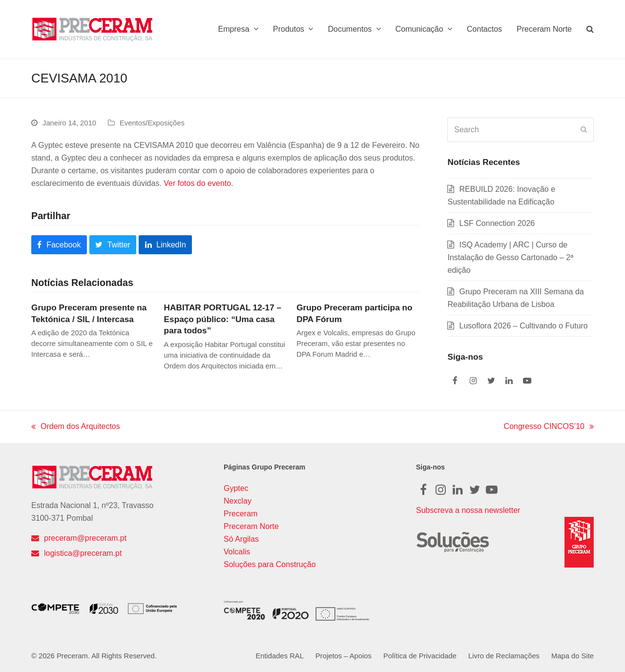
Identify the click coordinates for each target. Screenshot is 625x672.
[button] (590, 29)
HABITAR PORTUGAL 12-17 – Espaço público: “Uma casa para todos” (223, 319)
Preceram (240, 514)
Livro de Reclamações (504, 656)
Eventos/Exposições (152, 123)
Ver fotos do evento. (198, 183)
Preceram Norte (251, 526)
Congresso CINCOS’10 (549, 428)
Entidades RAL (279, 656)
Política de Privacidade (420, 656)
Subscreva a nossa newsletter (468, 510)
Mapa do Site (573, 656)
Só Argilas (241, 539)
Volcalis (237, 552)
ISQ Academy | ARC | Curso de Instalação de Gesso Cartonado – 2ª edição (510, 257)
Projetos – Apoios (344, 656)
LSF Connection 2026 (497, 223)
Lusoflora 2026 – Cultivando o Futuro (523, 326)
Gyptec (236, 488)
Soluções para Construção (270, 564)
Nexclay (238, 501)
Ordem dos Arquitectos (76, 428)
